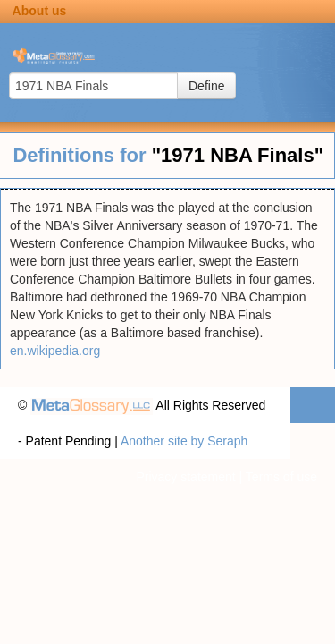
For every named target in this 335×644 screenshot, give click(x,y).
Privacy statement (185, 477)
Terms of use (281, 477)
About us (40, 11)
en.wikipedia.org (55, 351)
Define (206, 86)
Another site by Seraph (184, 441)
